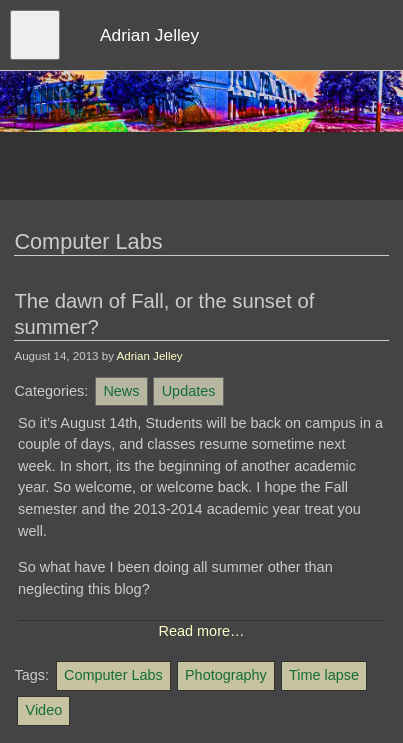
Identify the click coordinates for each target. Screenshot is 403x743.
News (121, 391)
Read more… (202, 631)
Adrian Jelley (150, 356)
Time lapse (324, 675)
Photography (226, 675)
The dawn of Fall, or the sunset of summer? (164, 314)
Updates (189, 391)
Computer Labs (113, 675)
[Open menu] (35, 35)
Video (44, 710)
